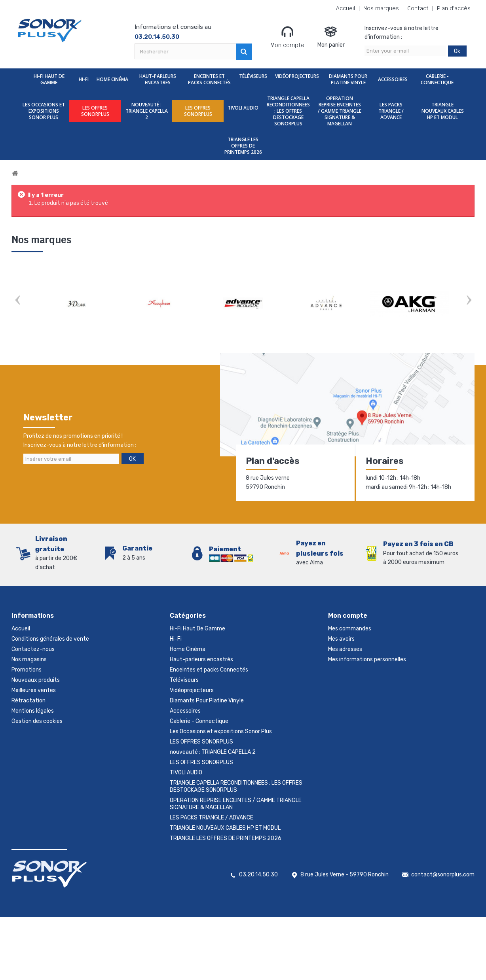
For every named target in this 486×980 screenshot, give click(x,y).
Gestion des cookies (37, 721)
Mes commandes (350, 629)
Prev (17, 301)
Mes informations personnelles (367, 659)
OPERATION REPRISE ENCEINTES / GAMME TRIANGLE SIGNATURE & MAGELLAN (340, 111)
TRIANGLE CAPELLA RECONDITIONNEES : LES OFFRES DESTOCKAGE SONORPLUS (288, 111)
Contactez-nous (33, 649)
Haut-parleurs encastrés (158, 79)
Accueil (346, 9)
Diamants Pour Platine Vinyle (348, 79)
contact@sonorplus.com (443, 875)
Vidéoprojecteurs (297, 76)
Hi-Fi (84, 79)
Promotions (27, 670)
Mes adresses (345, 649)
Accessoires (393, 79)
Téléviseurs (253, 76)
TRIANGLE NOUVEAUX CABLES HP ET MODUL (443, 111)
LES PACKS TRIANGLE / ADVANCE (391, 111)
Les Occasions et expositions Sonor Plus (44, 111)
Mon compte (287, 37)
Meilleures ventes (34, 690)
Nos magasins (29, 659)
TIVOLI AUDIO (243, 108)
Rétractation (28, 701)
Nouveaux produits (36, 680)
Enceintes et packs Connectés (209, 79)
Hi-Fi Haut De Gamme (49, 79)
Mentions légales (33, 711)
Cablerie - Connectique (437, 79)
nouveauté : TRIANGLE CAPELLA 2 (147, 111)
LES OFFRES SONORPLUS (95, 111)
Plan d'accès (454, 9)
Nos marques (381, 9)
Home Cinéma (112, 79)
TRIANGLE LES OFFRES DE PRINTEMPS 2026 (243, 146)
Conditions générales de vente (50, 639)
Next (469, 301)
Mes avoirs (341, 639)
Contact (418, 9)
